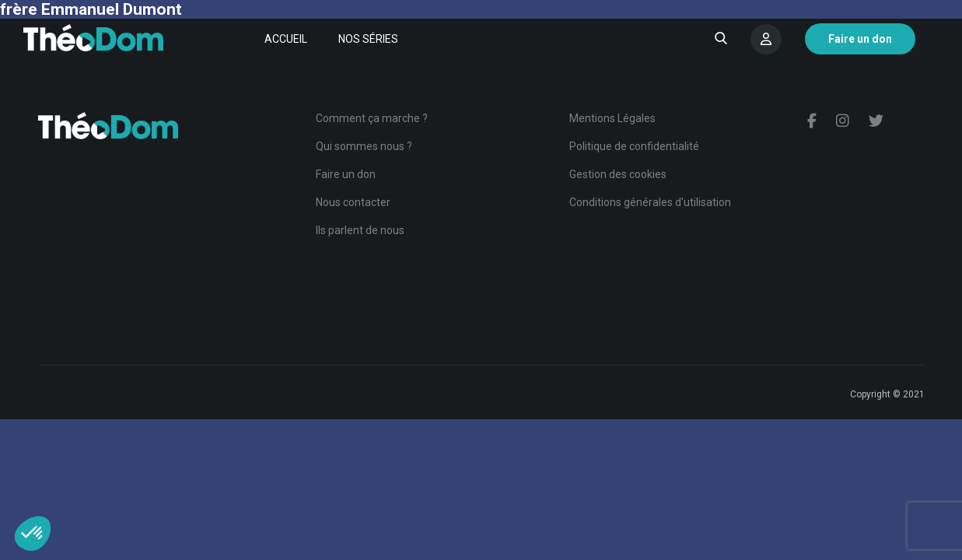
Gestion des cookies (618, 174)
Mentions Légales (612, 118)
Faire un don (346, 174)
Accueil (286, 39)
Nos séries (368, 39)
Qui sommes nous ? (364, 146)
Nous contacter (353, 202)
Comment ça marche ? (372, 118)
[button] (33, 534)
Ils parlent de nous (360, 230)
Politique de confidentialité (634, 146)
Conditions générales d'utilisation (650, 202)
